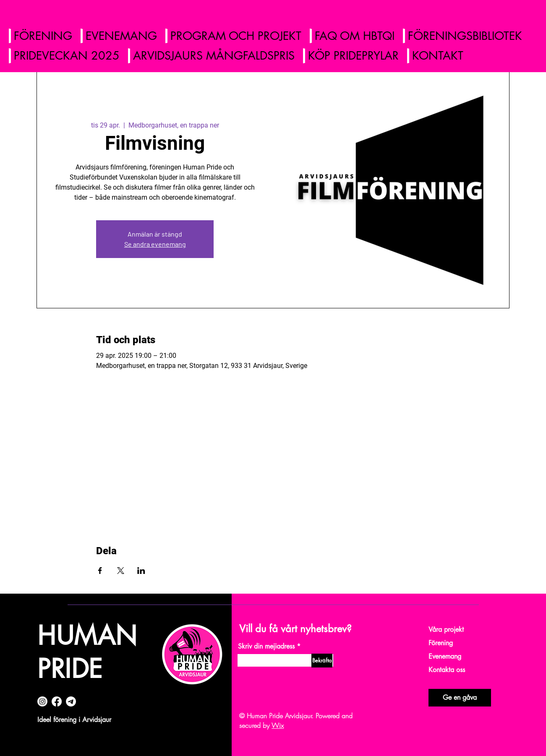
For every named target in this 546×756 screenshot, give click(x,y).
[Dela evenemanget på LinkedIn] (141, 571)
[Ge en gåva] (460, 698)
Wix (278, 725)
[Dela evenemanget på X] (121, 571)
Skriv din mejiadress (266, 647)
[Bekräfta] (322, 661)
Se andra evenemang (155, 244)
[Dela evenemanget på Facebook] (100, 571)
